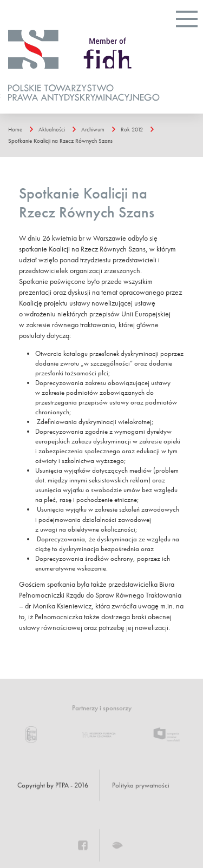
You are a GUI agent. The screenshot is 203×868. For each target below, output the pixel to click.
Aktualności (52, 129)
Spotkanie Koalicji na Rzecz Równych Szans (60, 141)
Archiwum (93, 129)
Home (15, 129)
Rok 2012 (132, 129)
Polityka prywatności (141, 785)
